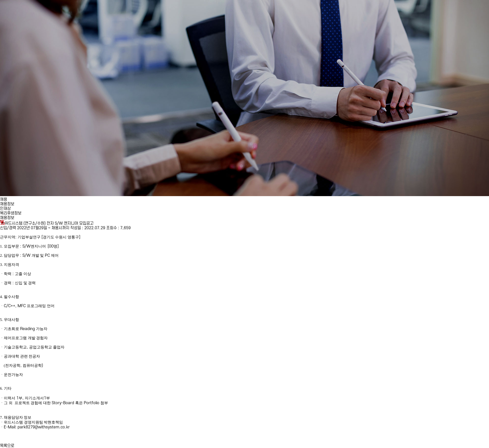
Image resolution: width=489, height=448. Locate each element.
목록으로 (7, 446)
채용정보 (7, 204)
